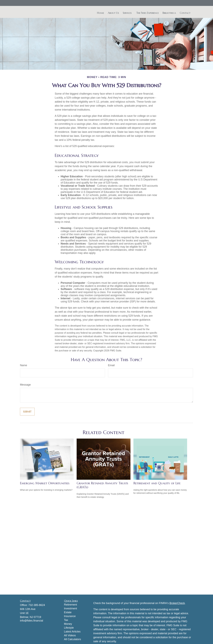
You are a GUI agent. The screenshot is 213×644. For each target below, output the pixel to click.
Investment (71, 608)
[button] (101, 13)
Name (24, 365)
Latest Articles (72, 632)
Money (68, 624)
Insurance (70, 616)
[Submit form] (27, 412)
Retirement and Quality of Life (157, 483)
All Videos (70, 635)
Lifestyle (69, 628)
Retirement (71, 605)
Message (25, 385)
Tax (66, 620)
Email (111, 365)
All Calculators (73, 639)
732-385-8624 (37, 605)
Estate (68, 612)
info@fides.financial (32, 621)
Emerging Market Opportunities (45, 483)
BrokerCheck (177, 603)
